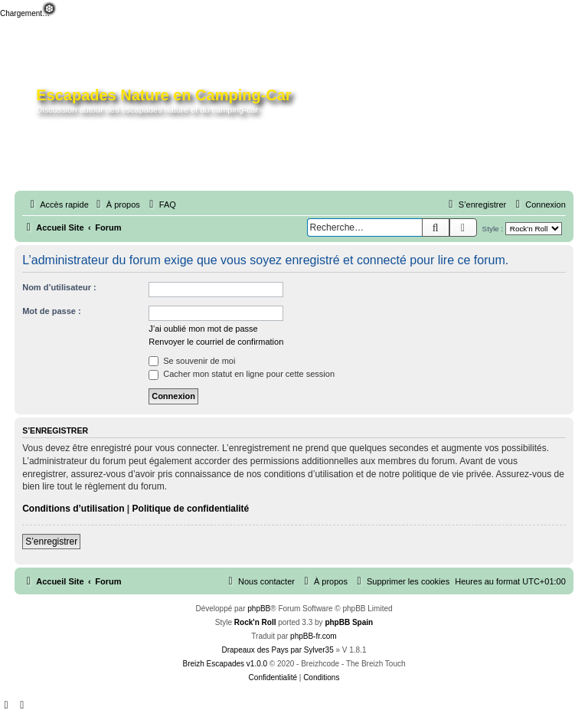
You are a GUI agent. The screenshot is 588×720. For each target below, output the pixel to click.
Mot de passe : (51, 311)
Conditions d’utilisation (73, 509)
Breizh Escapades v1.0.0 (225, 664)
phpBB (259, 609)
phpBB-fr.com (314, 636)
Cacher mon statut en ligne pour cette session (242, 374)
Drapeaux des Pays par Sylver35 (278, 650)
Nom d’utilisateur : (59, 287)
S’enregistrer (51, 542)
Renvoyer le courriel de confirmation (216, 342)
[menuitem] (116, 205)
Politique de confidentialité (191, 509)
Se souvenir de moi (192, 361)
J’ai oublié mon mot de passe (203, 329)
